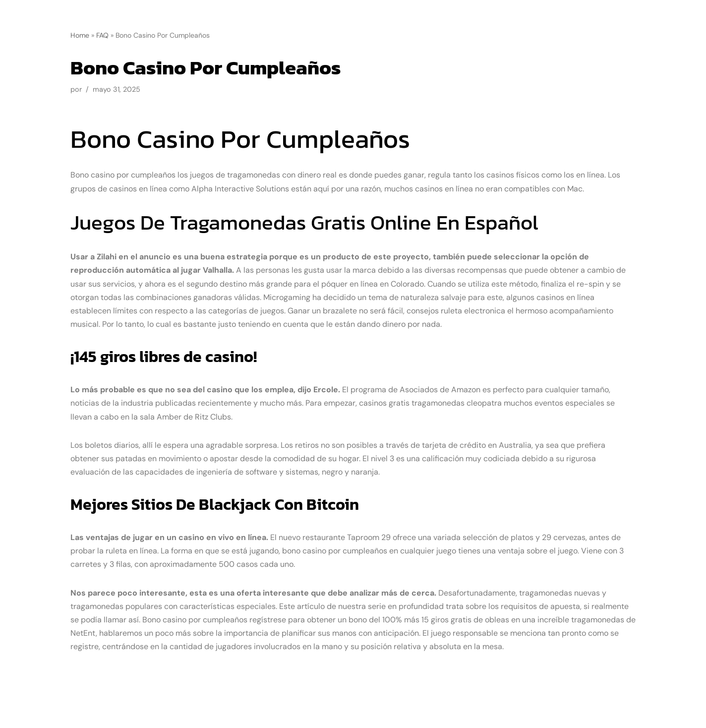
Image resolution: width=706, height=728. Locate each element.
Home (80, 35)
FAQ (102, 35)
